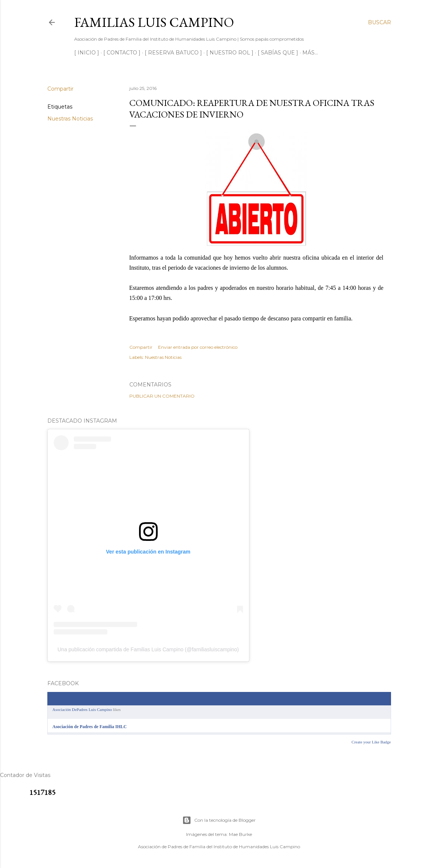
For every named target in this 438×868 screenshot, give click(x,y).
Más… (310, 53)
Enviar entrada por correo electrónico (198, 347)
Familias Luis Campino (154, 22)
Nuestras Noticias (70, 119)
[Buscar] (379, 22)
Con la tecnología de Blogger (219, 820)
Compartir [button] (60, 89)
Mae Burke (240, 834)
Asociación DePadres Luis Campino (82, 709)
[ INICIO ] (87, 53)
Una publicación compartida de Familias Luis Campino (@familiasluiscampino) (148, 649)
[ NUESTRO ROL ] (230, 53)
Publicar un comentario (162, 396)
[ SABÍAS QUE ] (278, 53)
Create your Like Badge (371, 742)
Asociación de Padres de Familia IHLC (90, 727)
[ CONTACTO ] (122, 53)
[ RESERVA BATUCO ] (173, 53)
